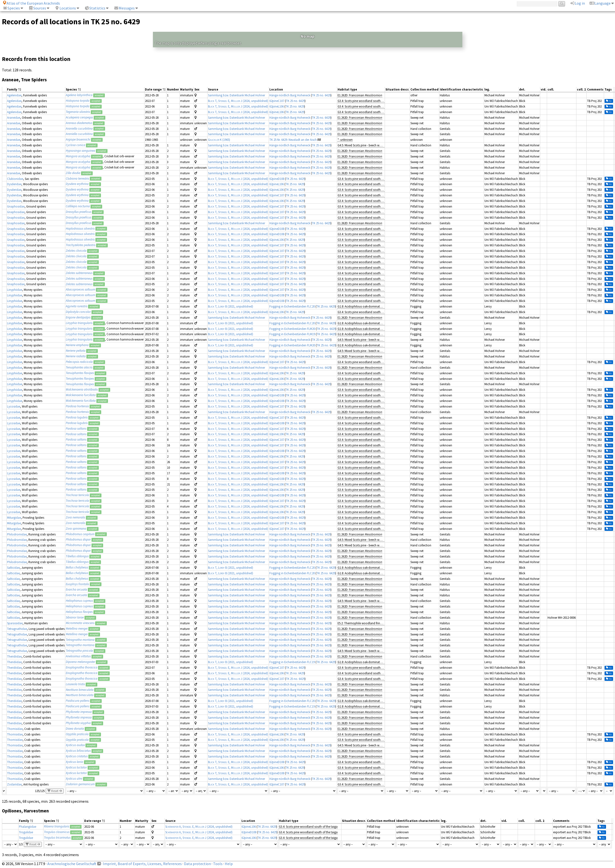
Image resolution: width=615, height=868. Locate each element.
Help (229, 864)
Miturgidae (14, 517)
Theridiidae (14, 656)
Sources (37, 8)
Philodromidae (17, 534)
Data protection (197, 864)
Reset (55, 791)
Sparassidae (15, 623)
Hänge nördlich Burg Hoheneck (290, 95)
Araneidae (14, 117)
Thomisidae (15, 729)
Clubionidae (15, 179)
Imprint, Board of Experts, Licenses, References (142, 864)
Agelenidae (14, 95)
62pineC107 (277, 101)
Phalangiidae (28, 826)
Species (11, 8)
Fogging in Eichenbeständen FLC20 (292, 306)
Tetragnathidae (17, 629)
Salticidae (13, 568)
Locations (65, 8)
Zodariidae (14, 784)
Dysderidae (14, 184)
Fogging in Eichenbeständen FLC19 (292, 662)
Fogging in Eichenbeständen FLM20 (292, 329)
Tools (218, 864)
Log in (577, 3)
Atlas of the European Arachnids (31, 3)
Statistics (95, 8)
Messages (124, 8)
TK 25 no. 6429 (321, 95)
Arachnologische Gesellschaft (72, 864)
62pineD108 (277, 179)
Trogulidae (26, 832)
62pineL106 (277, 106)
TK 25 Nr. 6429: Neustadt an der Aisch (293, 140)
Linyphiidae (15, 290)
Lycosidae (14, 406)
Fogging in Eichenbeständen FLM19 (292, 334)
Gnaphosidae (16, 206)
